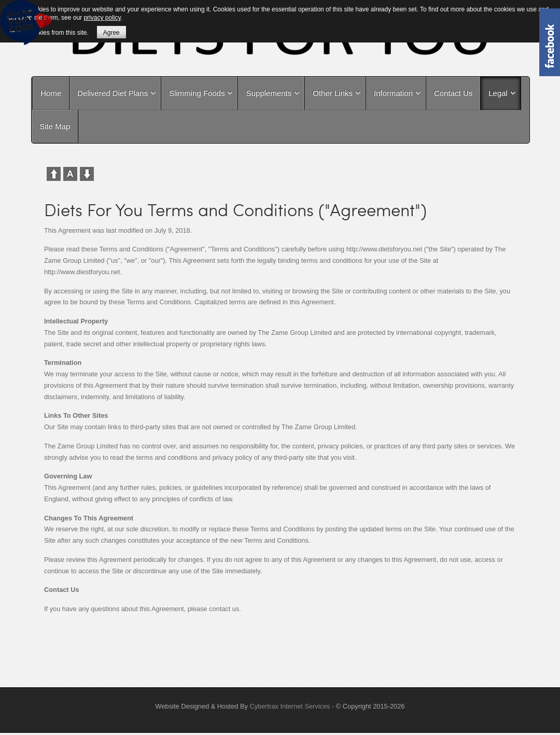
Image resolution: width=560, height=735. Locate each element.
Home (51, 93)
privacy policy (102, 18)
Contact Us (453, 93)
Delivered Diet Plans (113, 93)
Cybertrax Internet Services (290, 706)
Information (393, 93)
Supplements (269, 93)
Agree (111, 33)
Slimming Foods (197, 93)
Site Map (55, 126)
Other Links (333, 93)
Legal (498, 93)
